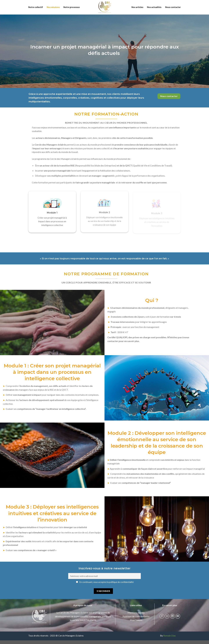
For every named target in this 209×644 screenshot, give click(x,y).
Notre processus (72, 7)
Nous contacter (173, 7)
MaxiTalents (136, 620)
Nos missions (53, 7)
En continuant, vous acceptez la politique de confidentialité (105, 582)
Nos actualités (154, 7)
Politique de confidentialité (136, 616)
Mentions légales (136, 613)
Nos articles (137, 7)
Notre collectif (36, 7)
